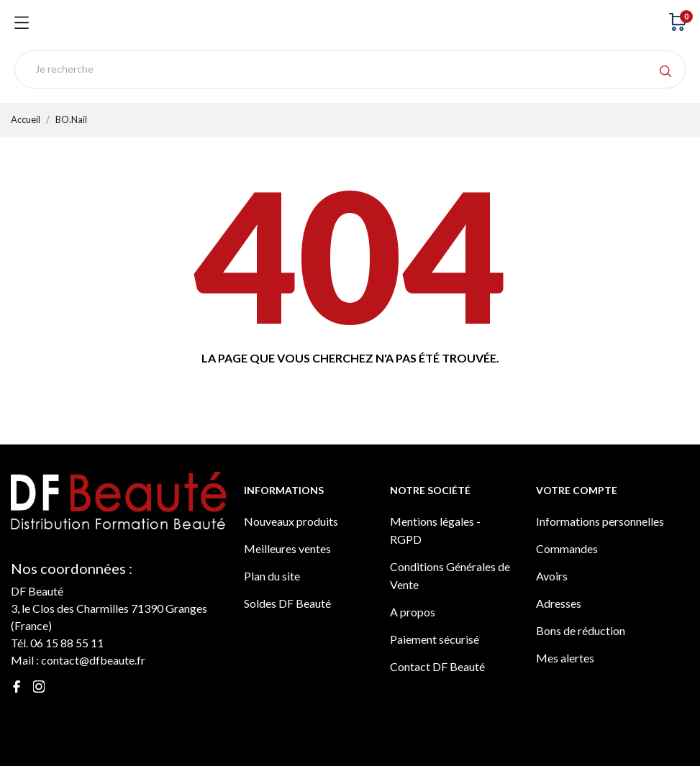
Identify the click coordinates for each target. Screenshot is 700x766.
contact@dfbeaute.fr (93, 660)
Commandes (567, 548)
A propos (413, 612)
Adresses (559, 603)
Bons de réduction (581, 630)
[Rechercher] (350, 69)
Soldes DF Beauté (287, 603)
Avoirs (552, 576)
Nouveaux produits (291, 521)
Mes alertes (565, 658)
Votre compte (577, 490)
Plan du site (272, 576)
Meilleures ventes (287, 548)
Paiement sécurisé (435, 639)
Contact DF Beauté (437, 666)
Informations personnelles (600, 521)
